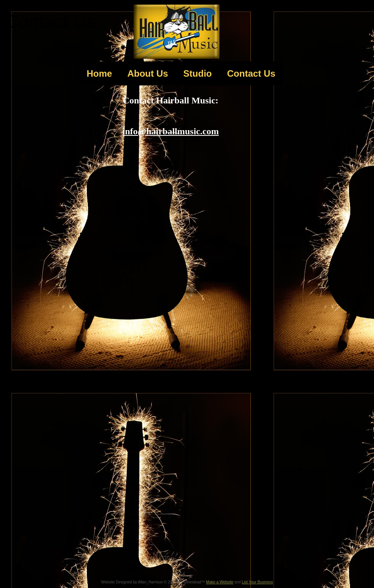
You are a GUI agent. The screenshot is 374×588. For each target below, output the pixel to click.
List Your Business (258, 582)
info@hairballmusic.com (171, 131)
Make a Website (220, 582)
